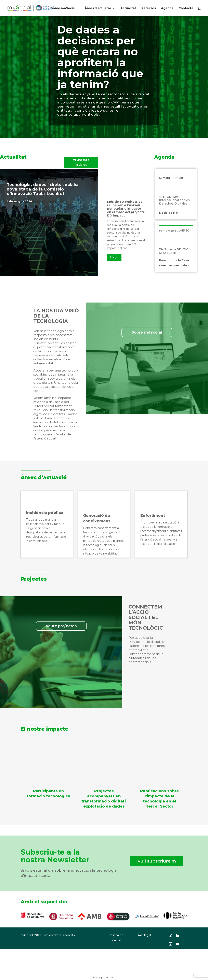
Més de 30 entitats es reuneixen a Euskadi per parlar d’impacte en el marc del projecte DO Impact (126, 208)
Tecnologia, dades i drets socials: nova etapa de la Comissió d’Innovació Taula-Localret (43, 189)
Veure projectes (61, 626)
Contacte (186, 8)
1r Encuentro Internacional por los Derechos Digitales (174, 200)
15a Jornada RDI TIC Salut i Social (174, 251)
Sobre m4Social (63, 8)
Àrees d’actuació (98, 8)
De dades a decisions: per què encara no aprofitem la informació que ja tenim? (100, 57)
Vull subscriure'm (157, 861)
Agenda (167, 8)
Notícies (38, 201)
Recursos (149, 8)
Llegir (114, 257)
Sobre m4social (147, 332)
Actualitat (128, 8)
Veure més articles (81, 162)
